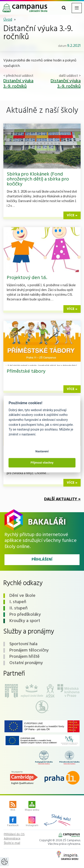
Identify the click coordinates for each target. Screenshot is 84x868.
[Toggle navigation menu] (77, 8)
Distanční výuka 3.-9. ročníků (18, 84)
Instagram (32, 822)
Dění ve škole (22, 596)
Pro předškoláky (25, 615)
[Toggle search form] (64, 8)
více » (72, 215)
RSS (13, 807)
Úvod (8, 20)
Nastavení (42, 451)
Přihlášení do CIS (14, 834)
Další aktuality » (62, 499)
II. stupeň (18, 608)
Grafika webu (68, 856)
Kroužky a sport (25, 621)
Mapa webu (32, 807)
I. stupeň (18, 602)
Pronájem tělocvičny (29, 650)
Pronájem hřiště (25, 657)
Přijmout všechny (42, 463)
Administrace (12, 839)
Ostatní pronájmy (26, 663)
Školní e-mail (12, 843)
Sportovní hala (23, 644)
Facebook (13, 822)
